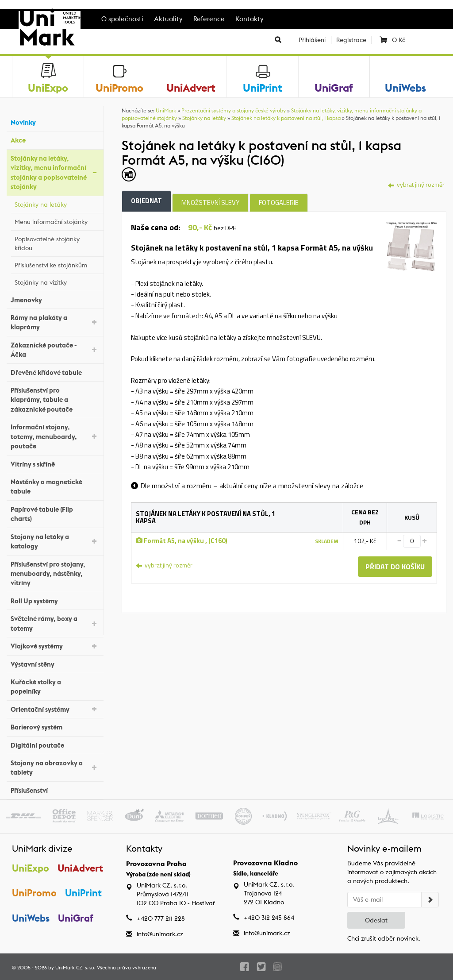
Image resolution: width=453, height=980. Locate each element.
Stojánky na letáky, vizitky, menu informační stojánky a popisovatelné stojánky (55, 172)
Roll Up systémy (55, 600)
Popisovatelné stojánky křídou (57, 243)
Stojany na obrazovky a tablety (55, 768)
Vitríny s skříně (55, 463)
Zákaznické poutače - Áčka (55, 350)
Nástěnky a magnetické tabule (55, 486)
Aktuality (168, 19)
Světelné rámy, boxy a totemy (55, 623)
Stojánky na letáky (57, 203)
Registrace (351, 40)
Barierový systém (55, 726)
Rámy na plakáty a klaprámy (55, 322)
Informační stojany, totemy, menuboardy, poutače (55, 436)
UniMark (166, 110)
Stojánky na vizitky (57, 281)
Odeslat (376, 920)
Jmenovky (55, 299)
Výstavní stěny (55, 663)
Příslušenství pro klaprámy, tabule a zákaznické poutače (55, 400)
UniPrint (83, 893)
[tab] (412, 246)
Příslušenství (55, 789)
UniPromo (34, 893)
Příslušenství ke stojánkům (57, 264)
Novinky (55, 122)
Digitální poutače (55, 744)
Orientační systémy (55, 708)
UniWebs (31, 918)
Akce (55, 139)
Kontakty (250, 19)
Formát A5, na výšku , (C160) (182, 541)
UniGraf (76, 918)
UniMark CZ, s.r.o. (75, 968)
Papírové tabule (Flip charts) (55, 514)
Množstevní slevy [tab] (210, 203)
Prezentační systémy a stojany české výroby (234, 110)
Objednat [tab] (146, 201)
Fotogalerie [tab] (279, 203)
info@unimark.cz (160, 934)
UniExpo (31, 868)
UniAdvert (80, 868)
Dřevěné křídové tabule (55, 371)
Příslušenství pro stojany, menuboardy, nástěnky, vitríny (55, 574)
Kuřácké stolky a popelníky (55, 687)
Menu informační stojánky (57, 220)
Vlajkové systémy (55, 646)
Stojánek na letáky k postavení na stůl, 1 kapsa (286, 118)
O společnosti (122, 19)
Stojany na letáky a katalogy (55, 541)
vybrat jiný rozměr (416, 184)
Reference (209, 19)
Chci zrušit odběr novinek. (384, 938)
